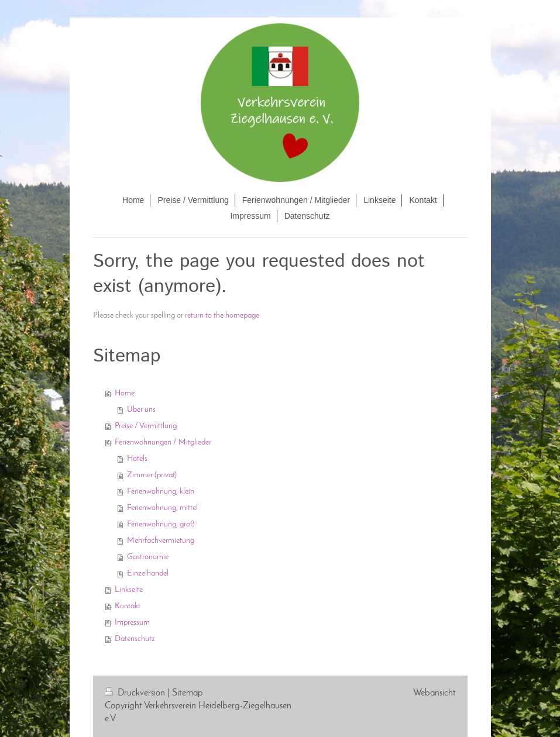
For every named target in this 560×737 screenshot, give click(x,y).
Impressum (132, 623)
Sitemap (188, 693)
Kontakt (128, 606)
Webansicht (434, 693)
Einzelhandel (148, 574)
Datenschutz (135, 639)
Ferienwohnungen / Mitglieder (163, 442)
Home (125, 393)
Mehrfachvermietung (161, 541)
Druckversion (136, 693)
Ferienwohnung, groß (161, 524)
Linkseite (129, 590)
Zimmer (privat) (152, 475)
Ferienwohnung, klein (161, 492)
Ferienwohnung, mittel (162, 508)
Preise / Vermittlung (146, 426)
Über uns (141, 410)
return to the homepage (222, 316)
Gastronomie (148, 557)
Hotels (137, 459)
